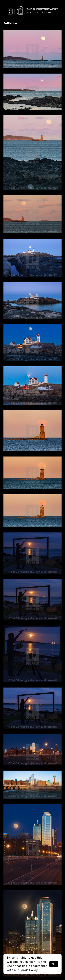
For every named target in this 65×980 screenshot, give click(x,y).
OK (54, 964)
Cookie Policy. (29, 970)
